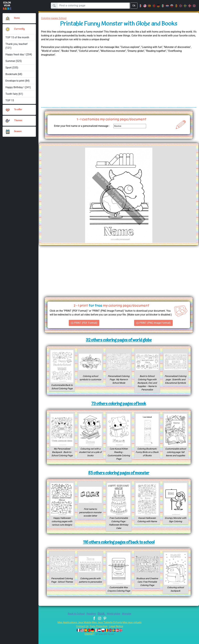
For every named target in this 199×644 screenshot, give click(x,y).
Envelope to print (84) (18, 81)
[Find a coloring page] (93, 6)
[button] (8, 29)
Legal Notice (118, 634)
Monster (129, 622)
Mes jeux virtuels (134, 630)
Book (102, 621)
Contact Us (81, 634)
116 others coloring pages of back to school (119, 547)
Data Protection (99, 634)
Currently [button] (19, 29)
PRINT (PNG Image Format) (153, 328)
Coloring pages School (55, 18)
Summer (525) (14, 61)
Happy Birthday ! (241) (18, 87)
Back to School (74, 622)
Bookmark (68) (14, 74)
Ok (134, 6)
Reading (90, 622)
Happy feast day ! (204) (19, 54)
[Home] (8, 18)
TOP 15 (10, 100)
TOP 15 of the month (17, 37)
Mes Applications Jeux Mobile (73, 630)
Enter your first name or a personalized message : (86, 128)
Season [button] (18, 131)
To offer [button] (18, 110)
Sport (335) (12, 68)
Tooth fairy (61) (14, 94)
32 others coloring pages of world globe (119, 345)
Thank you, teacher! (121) (17, 46)
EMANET (89, 642)
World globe (115, 622)
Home (17, 18)
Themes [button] (18, 121)
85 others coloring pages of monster (119, 478)
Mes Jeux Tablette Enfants (107, 630)
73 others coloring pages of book (119, 409)
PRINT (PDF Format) (84, 328)
